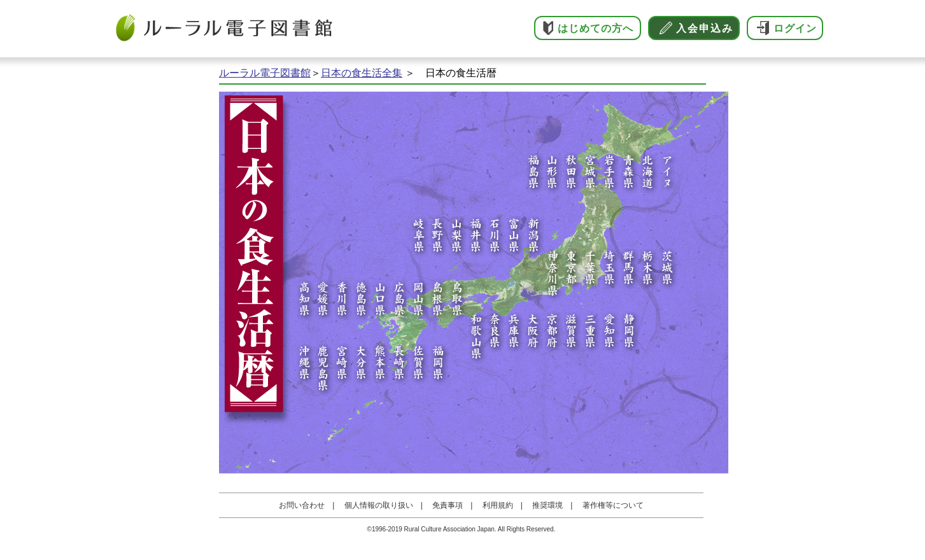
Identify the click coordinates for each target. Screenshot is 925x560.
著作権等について (613, 505)
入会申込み (705, 28)
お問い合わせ (302, 505)
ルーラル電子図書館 (265, 73)
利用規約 (498, 505)
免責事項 (448, 505)
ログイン (795, 28)
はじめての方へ (596, 28)
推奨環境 (547, 505)
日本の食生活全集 (362, 73)
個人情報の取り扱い (379, 505)
